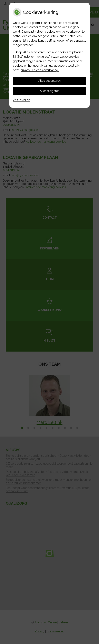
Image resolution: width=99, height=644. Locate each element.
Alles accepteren (49, 81)
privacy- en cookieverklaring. (39, 70)
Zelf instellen (21, 100)
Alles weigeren (50, 91)
